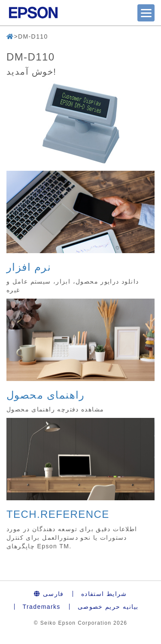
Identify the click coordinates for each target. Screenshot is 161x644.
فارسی (49, 594)
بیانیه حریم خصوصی (108, 607)
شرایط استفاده (104, 594)
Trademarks (42, 607)
